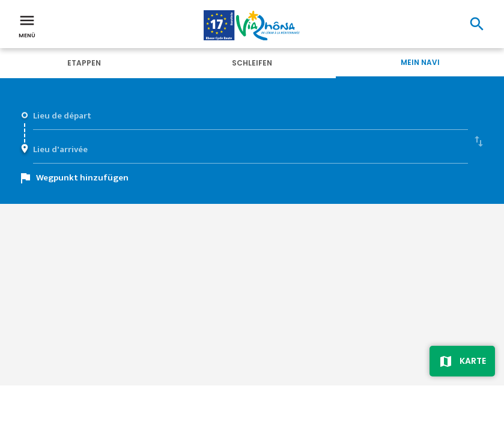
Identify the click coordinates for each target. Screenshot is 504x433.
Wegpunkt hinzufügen (82, 178)
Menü (27, 25)
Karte (473, 361)
